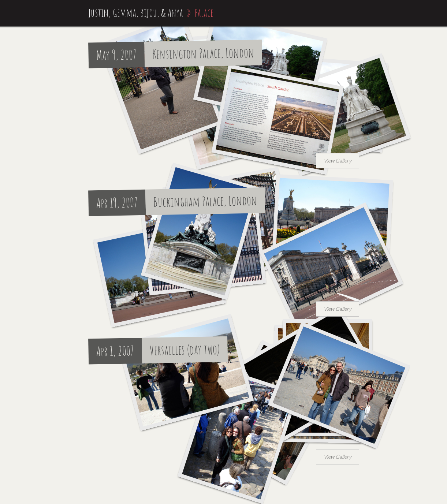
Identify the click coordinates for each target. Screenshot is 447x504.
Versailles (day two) (185, 350)
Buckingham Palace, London (205, 201)
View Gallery (338, 160)
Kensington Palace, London (203, 53)
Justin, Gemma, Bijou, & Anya (136, 13)
